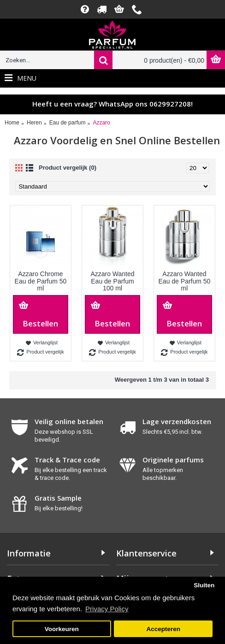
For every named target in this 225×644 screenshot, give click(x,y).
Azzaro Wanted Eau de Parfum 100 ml (112, 281)
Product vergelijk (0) (68, 168)
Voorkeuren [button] (62, 629)
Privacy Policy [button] (107, 609)
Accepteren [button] (163, 629)
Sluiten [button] (204, 585)
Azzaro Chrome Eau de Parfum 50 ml (41, 281)
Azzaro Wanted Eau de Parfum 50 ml (185, 281)
